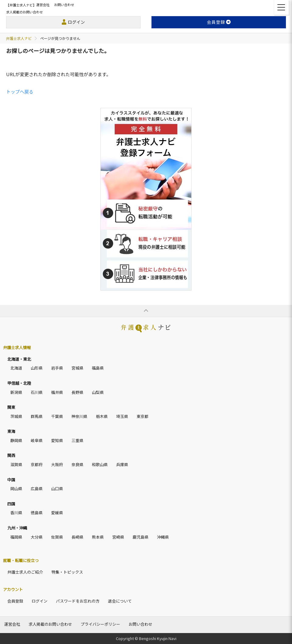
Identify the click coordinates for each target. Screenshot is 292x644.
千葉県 (57, 416)
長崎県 (77, 537)
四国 (11, 504)
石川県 (37, 392)
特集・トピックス (67, 572)
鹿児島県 (141, 537)
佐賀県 (57, 537)
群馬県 (37, 416)
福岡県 (16, 537)
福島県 (98, 368)
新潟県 (16, 392)
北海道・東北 (19, 359)
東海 (11, 431)
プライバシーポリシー (100, 624)
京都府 (37, 464)
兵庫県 (122, 464)
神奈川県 (79, 416)
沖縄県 (163, 537)
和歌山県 (100, 464)
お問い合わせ (64, 5)
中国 (11, 480)
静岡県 (16, 440)
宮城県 (77, 368)
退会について (120, 601)
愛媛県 (57, 513)
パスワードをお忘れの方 (78, 601)
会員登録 (15, 601)
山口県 (57, 488)
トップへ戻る (20, 92)
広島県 (37, 488)
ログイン (76, 22)
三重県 (77, 440)
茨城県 (16, 416)
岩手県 (57, 368)
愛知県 (57, 440)
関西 (11, 455)
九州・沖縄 (17, 528)
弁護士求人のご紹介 (25, 572)
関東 (11, 407)
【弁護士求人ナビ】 (21, 5)
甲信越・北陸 (19, 383)
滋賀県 (16, 464)
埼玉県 (122, 416)
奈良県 (77, 464)
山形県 (37, 368)
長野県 (77, 392)
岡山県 (16, 488)
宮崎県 (118, 537)
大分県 (37, 537)
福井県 (57, 392)
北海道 (16, 368)
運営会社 (43, 5)
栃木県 (102, 416)
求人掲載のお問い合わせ (24, 12)
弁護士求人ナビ (19, 38)
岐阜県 (37, 440)
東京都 (143, 416)
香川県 (16, 513)
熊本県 (98, 537)
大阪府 (57, 464)
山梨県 (98, 392)
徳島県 (37, 513)
